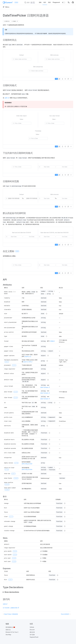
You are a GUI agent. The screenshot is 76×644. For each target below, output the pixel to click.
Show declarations (12, 592)
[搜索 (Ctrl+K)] (30, 2)
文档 (5, 604)
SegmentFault (34, 637)
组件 (45, 2)
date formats (45, 387)
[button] (69, 2)
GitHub (32, 627)
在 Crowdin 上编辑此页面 (11, 608)
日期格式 (52, 341)
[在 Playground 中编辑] (62, 79)
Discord (32, 630)
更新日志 (8, 630)
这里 (7, 98)
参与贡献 (32, 635)
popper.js (28, 356)
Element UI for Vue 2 (12, 632)
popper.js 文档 (28, 362)
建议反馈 (32, 632)
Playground (56, 2)
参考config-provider (27, 464)
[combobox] (23, 59)
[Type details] (53, 294)
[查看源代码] (71, 79)
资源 (49, 2)
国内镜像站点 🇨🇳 (10, 627)
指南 (40, 2)
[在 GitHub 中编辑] (65, 79)
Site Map (8, 635)
